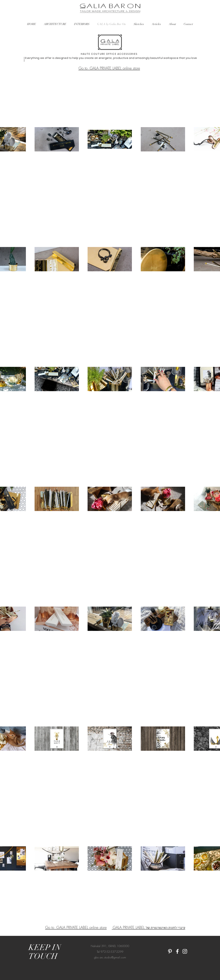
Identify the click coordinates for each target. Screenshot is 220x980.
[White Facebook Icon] (177, 951)
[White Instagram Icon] (185, 951)
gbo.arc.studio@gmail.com (110, 957)
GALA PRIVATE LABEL (129, 927)
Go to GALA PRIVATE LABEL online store (109, 68)
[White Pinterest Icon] (170, 951)
